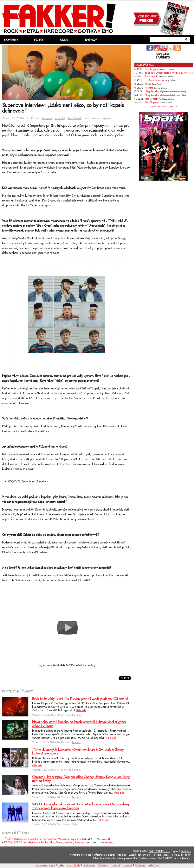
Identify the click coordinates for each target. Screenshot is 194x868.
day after (127, 865)
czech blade (74, 865)
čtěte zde (81, 710)
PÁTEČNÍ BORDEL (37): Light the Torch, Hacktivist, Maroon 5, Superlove (42, 839)
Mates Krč (60, 118)
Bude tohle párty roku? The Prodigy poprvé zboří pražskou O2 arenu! (80, 699)
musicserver (89, 865)
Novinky (77, 715)
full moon (103, 865)
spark (52, 865)
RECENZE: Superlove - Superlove (28, 482)
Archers (149, 88)
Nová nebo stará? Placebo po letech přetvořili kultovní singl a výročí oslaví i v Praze (79, 724)
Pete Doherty (151, 99)
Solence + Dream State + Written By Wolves (168, 73)
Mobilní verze (161, 855)
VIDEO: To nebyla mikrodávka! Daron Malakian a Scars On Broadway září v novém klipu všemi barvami (81, 806)
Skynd (148, 84)
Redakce (122, 855)
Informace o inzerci (104, 855)
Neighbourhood (153, 91)
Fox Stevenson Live (155, 80)
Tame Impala (151, 77)
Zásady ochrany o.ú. (140, 855)
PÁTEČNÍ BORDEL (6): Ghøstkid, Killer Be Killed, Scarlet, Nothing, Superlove (44, 843)
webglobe (153, 865)
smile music (42, 865)
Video (75, 825)
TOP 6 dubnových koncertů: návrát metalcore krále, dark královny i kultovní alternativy (79, 752)
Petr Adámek (75, 118)
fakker (61, 865)
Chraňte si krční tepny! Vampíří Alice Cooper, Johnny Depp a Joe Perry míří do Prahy (81, 779)
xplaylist (116, 865)
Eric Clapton (151, 102)
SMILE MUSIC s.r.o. (159, 851)
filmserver (140, 865)
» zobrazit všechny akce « (164, 106)
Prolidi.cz (186, 851)
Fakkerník (47, 118)
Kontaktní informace (81, 855)
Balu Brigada (152, 69)
